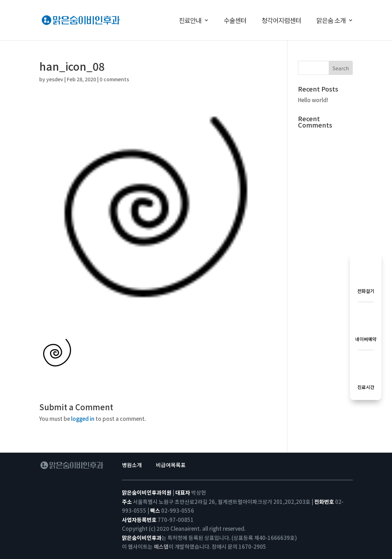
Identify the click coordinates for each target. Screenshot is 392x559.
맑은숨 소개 (331, 21)
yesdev (55, 79)
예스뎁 (161, 546)
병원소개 (132, 465)
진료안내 (190, 21)
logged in (83, 419)
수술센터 (235, 21)
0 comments (114, 79)
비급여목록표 (171, 465)
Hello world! (313, 100)
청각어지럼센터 (281, 21)
